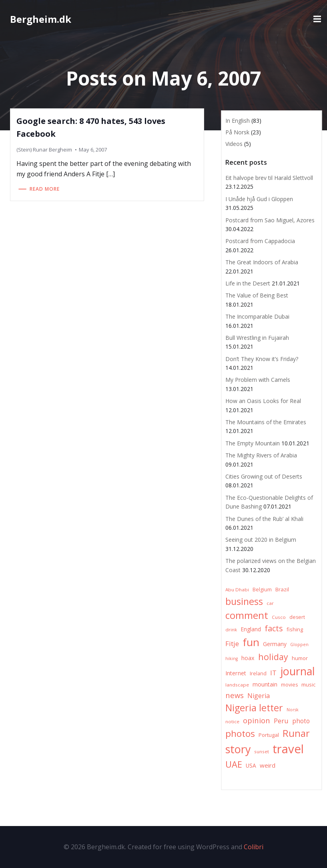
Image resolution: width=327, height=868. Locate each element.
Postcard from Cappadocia (260, 241)
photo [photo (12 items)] (301, 721)
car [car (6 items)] (270, 603)
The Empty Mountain (253, 443)
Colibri (254, 847)
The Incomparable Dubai (257, 316)
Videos (234, 144)
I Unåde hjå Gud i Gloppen (259, 199)
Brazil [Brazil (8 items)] (282, 589)
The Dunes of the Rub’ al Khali (264, 519)
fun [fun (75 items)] (251, 642)
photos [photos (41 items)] (240, 733)
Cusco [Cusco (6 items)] (279, 617)
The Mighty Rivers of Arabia (261, 455)
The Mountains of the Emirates (266, 422)
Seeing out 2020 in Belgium (261, 540)
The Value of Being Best (257, 295)
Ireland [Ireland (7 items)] (258, 673)
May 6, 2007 (93, 150)
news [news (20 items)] (235, 695)
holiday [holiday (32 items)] (273, 657)
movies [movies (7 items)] (289, 685)
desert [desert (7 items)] (297, 617)
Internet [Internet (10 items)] (236, 673)
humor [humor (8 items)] (300, 658)
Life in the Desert (248, 283)
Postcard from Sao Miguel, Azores (270, 220)
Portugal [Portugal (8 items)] (269, 735)
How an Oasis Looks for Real (263, 401)
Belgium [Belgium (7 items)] (262, 590)
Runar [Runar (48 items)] (296, 733)
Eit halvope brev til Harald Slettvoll (269, 178)
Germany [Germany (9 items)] (275, 644)
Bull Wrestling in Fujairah (257, 338)
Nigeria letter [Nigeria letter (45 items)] (254, 708)
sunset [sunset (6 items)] (262, 751)
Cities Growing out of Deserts (264, 476)
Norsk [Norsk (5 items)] (293, 710)
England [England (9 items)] (251, 629)
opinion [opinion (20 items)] (257, 720)
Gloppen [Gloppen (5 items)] (299, 645)
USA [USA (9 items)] (251, 765)
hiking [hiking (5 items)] (232, 658)
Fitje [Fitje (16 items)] (232, 644)
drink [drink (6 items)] (231, 630)
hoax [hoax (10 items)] (248, 658)
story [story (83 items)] (238, 749)
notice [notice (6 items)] (232, 721)
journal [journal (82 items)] (298, 671)
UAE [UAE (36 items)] (234, 764)
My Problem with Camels (258, 380)
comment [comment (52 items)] (247, 615)
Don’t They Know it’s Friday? (262, 359)
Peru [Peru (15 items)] (281, 721)
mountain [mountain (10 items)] (265, 684)
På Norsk (237, 132)
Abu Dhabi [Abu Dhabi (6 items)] (237, 590)
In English (238, 121)
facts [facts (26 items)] (274, 628)
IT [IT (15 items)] (273, 673)
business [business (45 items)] (244, 601)
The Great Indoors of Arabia (262, 262)
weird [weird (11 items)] (268, 765)
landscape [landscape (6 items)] (237, 685)
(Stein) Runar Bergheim (44, 150)
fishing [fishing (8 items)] (295, 629)
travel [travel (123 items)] (288, 749)
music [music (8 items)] (308, 684)
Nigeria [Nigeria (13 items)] (259, 696)
